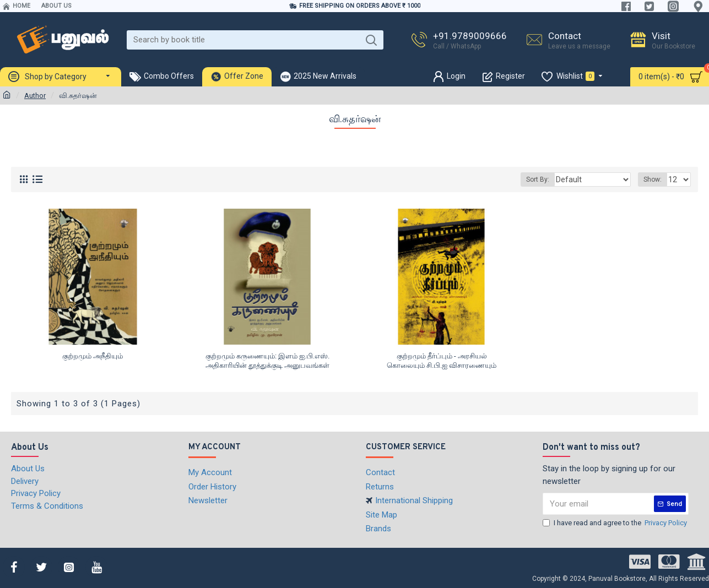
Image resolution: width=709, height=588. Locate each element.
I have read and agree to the (616, 523)
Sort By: (550, 179)
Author (35, 96)
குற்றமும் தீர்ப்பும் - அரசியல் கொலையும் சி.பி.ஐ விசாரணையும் (442, 361)
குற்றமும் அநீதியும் (93, 356)
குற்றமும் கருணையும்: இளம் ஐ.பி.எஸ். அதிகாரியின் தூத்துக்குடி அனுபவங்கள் (267, 361)
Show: (654, 179)
